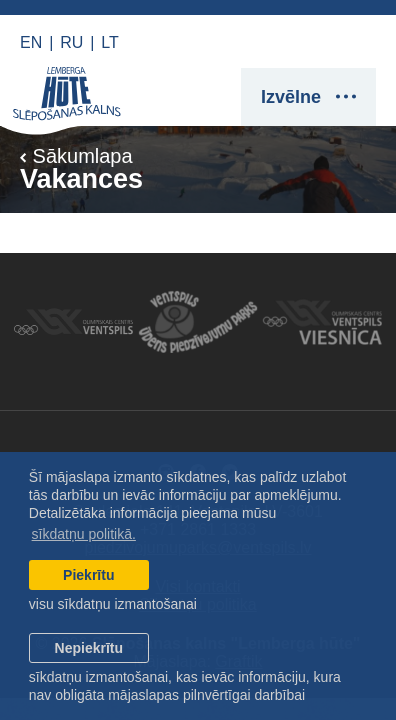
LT (109, 42)
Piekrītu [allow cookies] (88, 575)
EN (31, 42)
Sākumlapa (76, 156)
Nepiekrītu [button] (89, 648)
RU (71, 42)
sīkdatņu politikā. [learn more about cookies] (84, 534)
